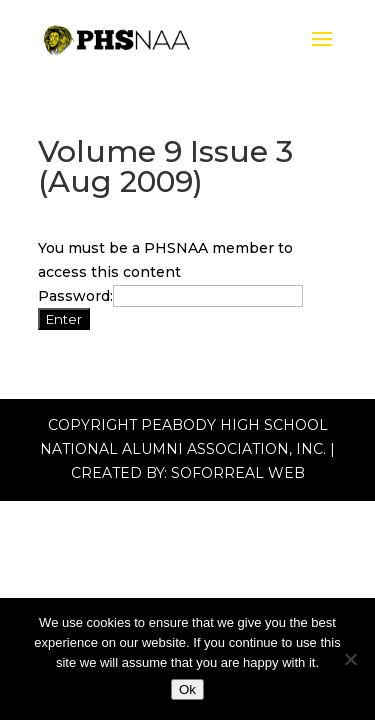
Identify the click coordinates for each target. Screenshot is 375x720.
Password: (170, 296)
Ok (187, 689)
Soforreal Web (238, 473)
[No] (350, 659)
